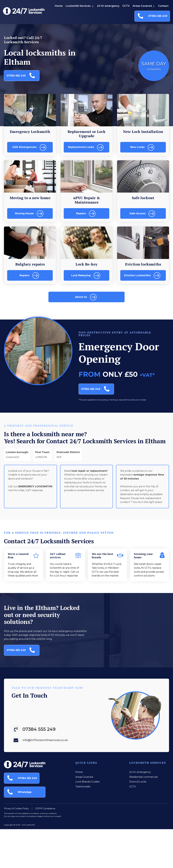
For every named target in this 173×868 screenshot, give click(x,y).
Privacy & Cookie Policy (16, 808)
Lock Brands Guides (87, 782)
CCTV (126, 6)
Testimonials (83, 787)
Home (59, 6)
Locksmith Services (80, 6)
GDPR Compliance (45, 808)
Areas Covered (144, 6)
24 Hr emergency (108, 6)
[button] (152, 16)
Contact (163, 6)
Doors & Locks (138, 782)
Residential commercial (144, 777)
